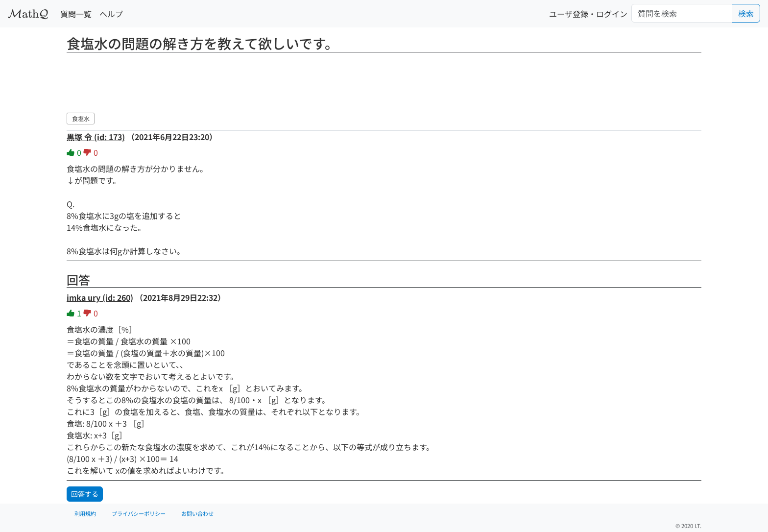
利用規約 (85, 513)
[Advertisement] (384, 81)
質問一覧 (76, 14)
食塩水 (81, 118)
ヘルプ (111, 14)
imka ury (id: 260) (100, 297)
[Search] (682, 13)
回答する (85, 494)
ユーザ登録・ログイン (588, 14)
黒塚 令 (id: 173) (96, 137)
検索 (746, 13)
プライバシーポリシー (139, 513)
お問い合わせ (197, 513)
